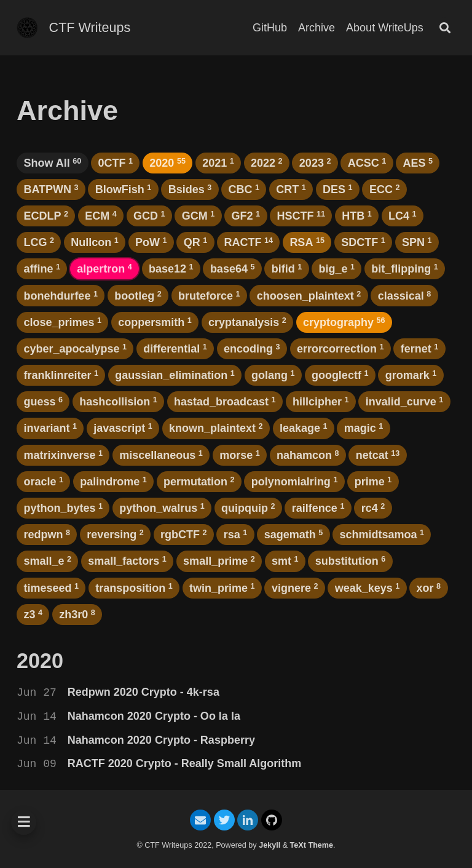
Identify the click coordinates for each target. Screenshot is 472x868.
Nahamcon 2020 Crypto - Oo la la (154, 716)
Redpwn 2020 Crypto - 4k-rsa (144, 692)
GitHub (270, 28)
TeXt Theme (312, 845)
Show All (52, 163)
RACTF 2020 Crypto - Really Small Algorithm (184, 763)
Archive (317, 28)
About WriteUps (385, 28)
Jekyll (269, 845)
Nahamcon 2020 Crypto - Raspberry (161, 740)
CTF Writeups (90, 27)
